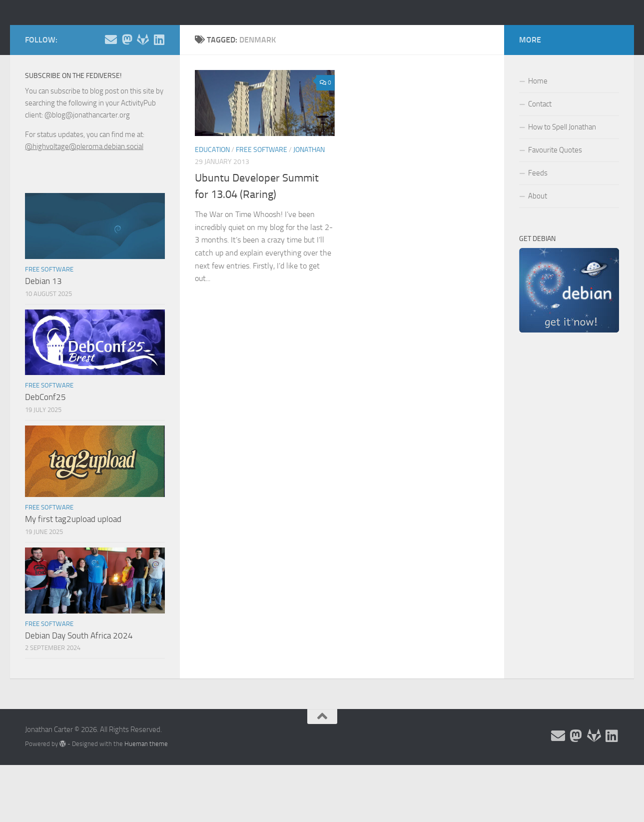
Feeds (538, 218)
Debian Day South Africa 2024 (79, 680)
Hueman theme (146, 789)
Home (538, 126)
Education (212, 195)
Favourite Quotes (555, 195)
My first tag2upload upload (73, 564)
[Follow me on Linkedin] (159, 84)
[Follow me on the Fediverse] (127, 84)
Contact (540, 149)
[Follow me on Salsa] (143, 84)
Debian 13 (43, 326)
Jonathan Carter (93, 34)
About (538, 241)
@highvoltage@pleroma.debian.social (84, 191)
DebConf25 (45, 442)
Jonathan (309, 195)
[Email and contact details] (111, 84)
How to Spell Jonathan (562, 172)
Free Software (262, 195)
